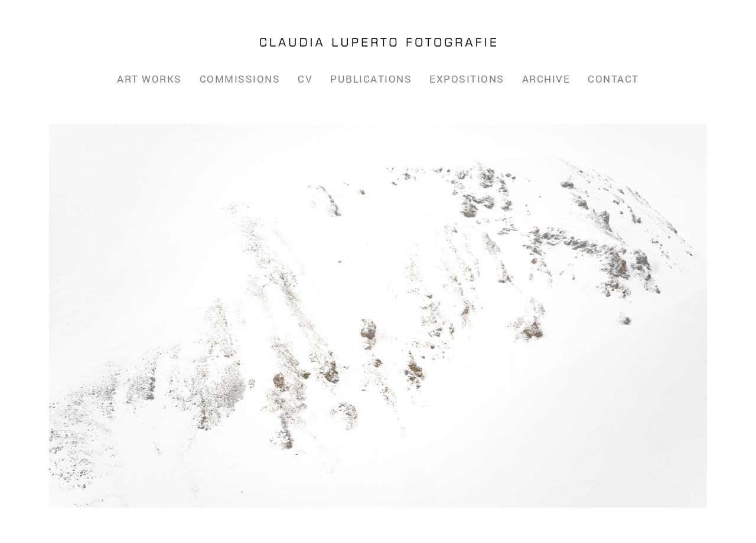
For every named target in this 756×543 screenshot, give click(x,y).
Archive (546, 79)
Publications (371, 79)
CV (305, 79)
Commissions (240, 79)
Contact (613, 79)
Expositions (467, 79)
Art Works (149, 79)
